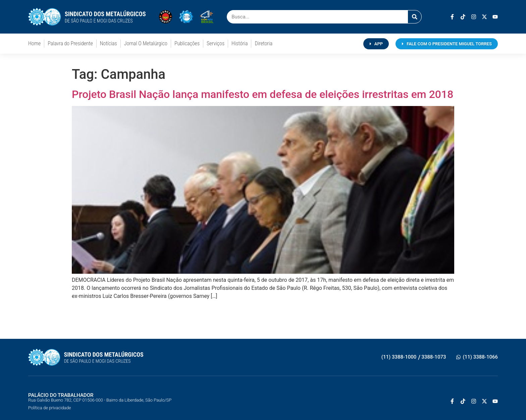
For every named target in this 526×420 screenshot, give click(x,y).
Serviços (216, 43)
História (240, 43)
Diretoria (264, 43)
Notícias (109, 43)
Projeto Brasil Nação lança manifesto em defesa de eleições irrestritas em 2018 (262, 94)
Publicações (187, 43)
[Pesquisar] (415, 17)
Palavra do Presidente (70, 43)
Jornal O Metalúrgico (146, 43)
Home (34, 43)
